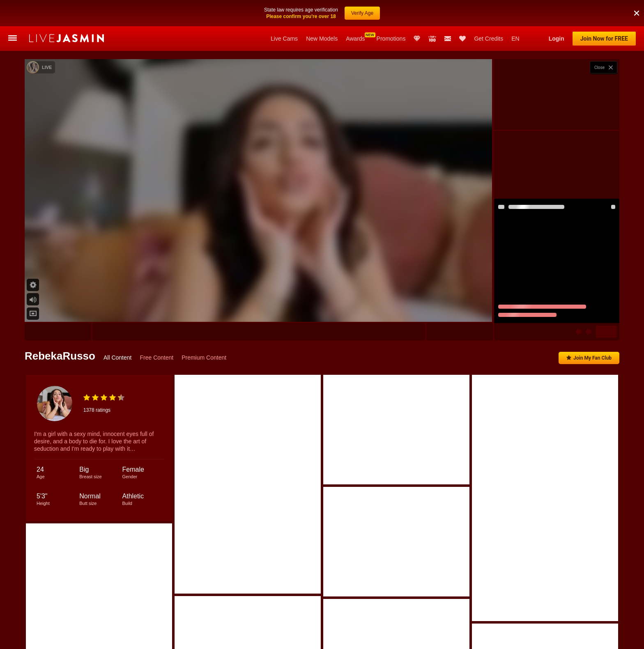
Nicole (78, 636)
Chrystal (560, 636)
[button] (637, 4)
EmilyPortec (446, 636)
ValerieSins (331, 636)
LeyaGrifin (484, 636)
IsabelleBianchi (171, 636)
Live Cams (284, 39)
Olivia (133, 636)
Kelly (106, 636)
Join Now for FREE (604, 39)
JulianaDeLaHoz (601, 636)
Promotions (391, 39)
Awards (355, 39)
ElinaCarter (369, 636)
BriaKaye (294, 636)
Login (557, 39)
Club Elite (417, 39)
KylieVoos (407, 636)
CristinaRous (215, 636)
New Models (322, 39)
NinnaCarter (523, 636)
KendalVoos (256, 636)
